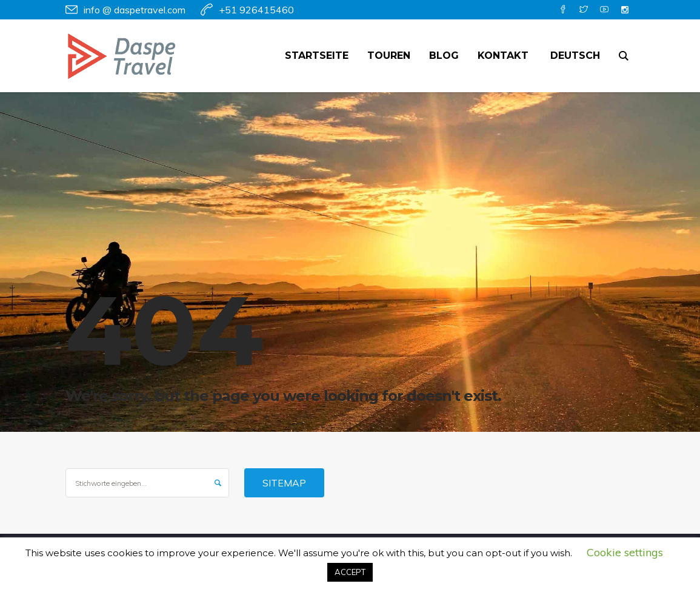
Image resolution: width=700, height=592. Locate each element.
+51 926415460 (256, 10)
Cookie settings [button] (625, 552)
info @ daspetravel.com (135, 10)
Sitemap (284, 483)
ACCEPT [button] (350, 572)
